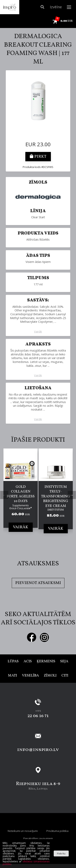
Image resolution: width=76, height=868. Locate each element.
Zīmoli (50, 676)
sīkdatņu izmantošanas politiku (26, 863)
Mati (12, 676)
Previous (4, 495)
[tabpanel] (21, 494)
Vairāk (38, 332)
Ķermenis (46, 661)
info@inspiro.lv (38, 750)
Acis (28, 661)
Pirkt (38, 157)
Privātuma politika (57, 831)
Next (72, 495)
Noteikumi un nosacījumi (23, 831)
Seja (64, 661)
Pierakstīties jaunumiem (38, 838)
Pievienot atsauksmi (38, 583)
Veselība (30, 676)
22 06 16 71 (38, 716)
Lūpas (13, 661)
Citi (65, 676)
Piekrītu (61, 853)
